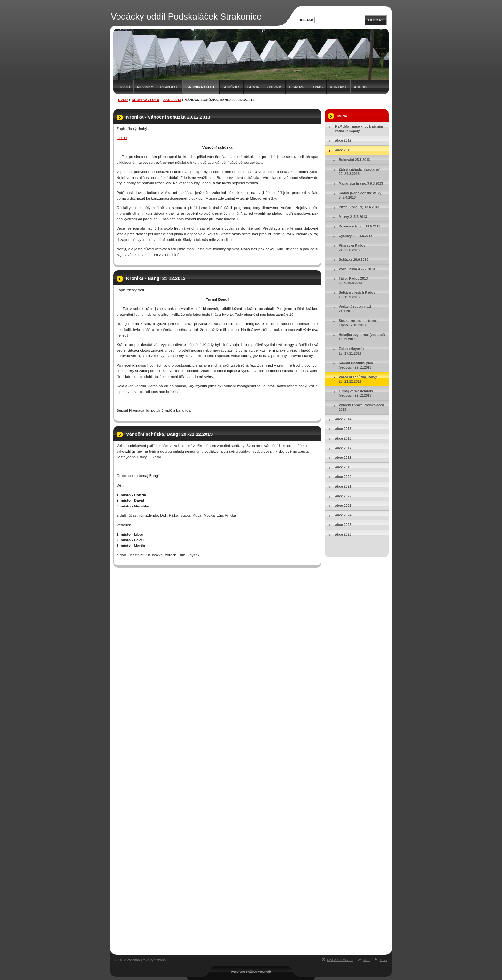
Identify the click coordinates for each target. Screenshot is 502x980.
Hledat (376, 20)
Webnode (265, 972)
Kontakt (338, 87)
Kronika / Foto (201, 87)
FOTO (122, 138)
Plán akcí (170, 87)
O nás (317, 87)
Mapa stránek (340, 960)
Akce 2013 (172, 100)
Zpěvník (274, 87)
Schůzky (231, 87)
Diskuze (297, 87)
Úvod (125, 87)
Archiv (361, 87)
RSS (366, 960)
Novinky (145, 87)
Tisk (383, 960)
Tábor (253, 87)
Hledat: (306, 20)
